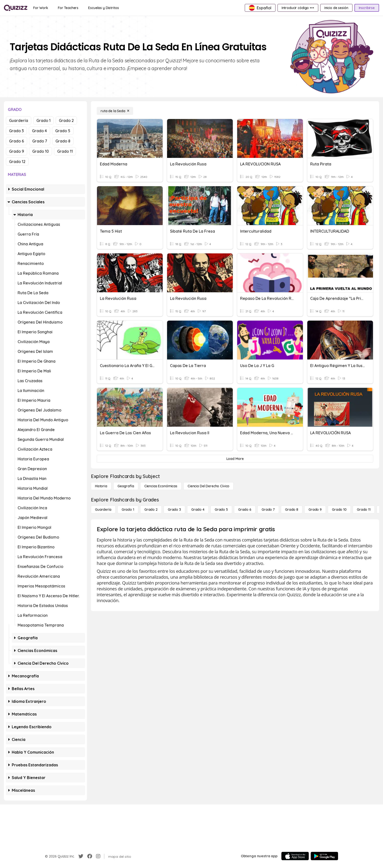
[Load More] (235, 459)
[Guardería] (103, 510)
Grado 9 (16, 151)
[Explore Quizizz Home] (16, 8)
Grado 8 (63, 141)
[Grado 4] (198, 510)
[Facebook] (90, 856)
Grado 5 (63, 131)
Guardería (19, 120)
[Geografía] (126, 486)
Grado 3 (16, 131)
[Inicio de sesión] (336, 8)
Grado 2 (66, 120)
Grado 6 (16, 141)
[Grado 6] (245, 510)
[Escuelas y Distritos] (103, 8)
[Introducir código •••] (298, 8)
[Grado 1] (128, 510)
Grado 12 (17, 162)
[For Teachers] (68, 8)
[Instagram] (98, 856)
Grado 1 (43, 120)
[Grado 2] (151, 510)
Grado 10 (41, 151)
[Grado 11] (364, 510)
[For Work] (41, 8)
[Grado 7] (268, 510)
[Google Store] (324, 856)
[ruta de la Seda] (115, 111)
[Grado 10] (339, 510)
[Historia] (101, 486)
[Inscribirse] (367, 8)
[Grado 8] (292, 510)
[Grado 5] (221, 510)
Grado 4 (39, 131)
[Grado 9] (315, 510)
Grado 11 (65, 151)
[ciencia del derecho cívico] (208, 486)
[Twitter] (81, 856)
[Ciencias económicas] (161, 486)
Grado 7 (40, 141)
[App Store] (295, 856)
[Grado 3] (174, 510)
